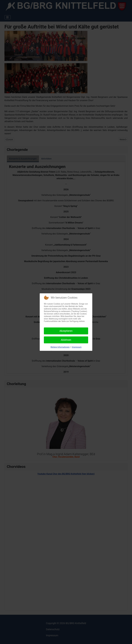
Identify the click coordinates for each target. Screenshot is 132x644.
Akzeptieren (66, 331)
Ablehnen (66, 340)
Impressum (77, 347)
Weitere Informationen (60, 347)
